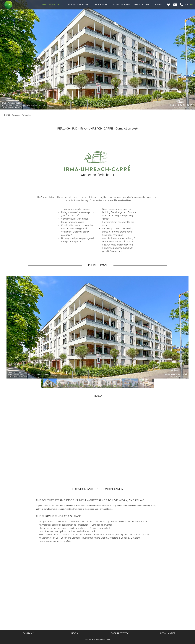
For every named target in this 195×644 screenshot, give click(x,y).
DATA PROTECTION (121, 633)
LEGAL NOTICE (168, 633)
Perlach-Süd (27, 115)
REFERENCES (100, 5)
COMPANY (28, 633)
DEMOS (7, 115)
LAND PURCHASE (121, 5)
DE (187, 5)
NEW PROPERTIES (51, 5)
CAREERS (158, 5)
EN (191, 5)
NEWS (74, 633)
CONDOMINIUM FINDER (77, 5)
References (16, 115)
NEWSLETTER (141, 5)
